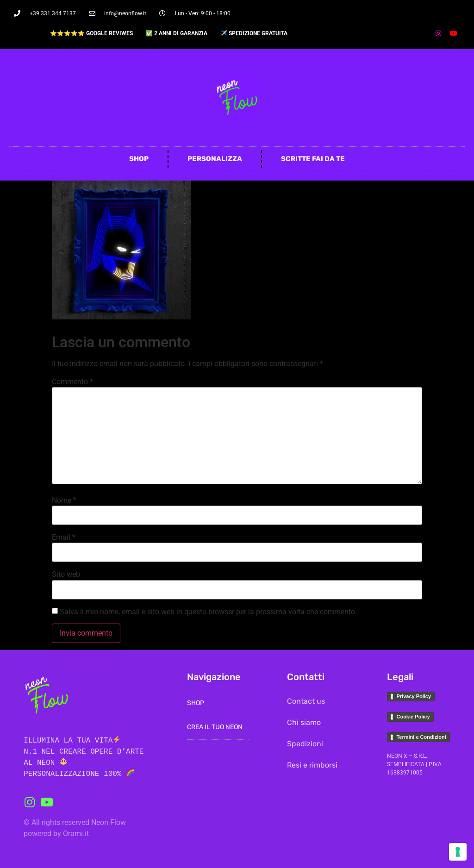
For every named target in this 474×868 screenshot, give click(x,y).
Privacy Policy (414, 696)
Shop (139, 159)
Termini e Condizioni (421, 737)
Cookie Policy (413, 717)
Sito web (66, 575)
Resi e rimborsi (312, 765)
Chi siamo (304, 722)
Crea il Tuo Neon (215, 727)
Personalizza (215, 159)
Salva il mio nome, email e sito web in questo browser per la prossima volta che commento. (208, 612)
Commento (72, 382)
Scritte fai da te (313, 159)
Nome (64, 500)
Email (64, 537)
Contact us (306, 701)
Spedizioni (305, 744)
